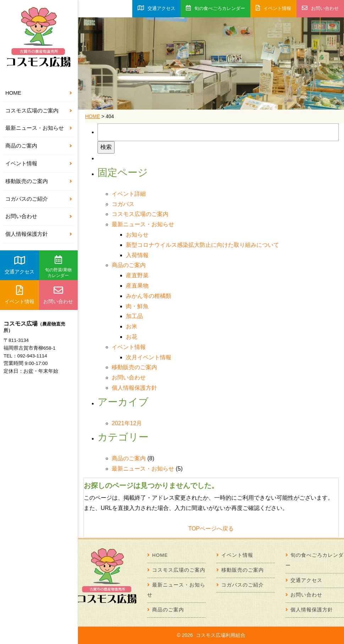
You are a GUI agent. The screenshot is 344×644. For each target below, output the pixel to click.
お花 (132, 337)
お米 (132, 326)
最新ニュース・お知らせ (35, 128)
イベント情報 (21, 163)
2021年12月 (127, 423)
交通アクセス (20, 265)
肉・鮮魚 (137, 306)
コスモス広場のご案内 (32, 110)
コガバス (123, 204)
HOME (13, 93)
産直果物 (137, 286)
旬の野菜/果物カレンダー (58, 267)
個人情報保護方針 (27, 234)
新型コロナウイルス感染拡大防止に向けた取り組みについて (202, 245)
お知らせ (137, 235)
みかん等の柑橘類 (149, 296)
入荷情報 (137, 255)
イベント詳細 (129, 194)
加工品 (134, 316)
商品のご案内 (21, 146)
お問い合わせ (21, 216)
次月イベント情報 (149, 357)
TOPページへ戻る (211, 529)
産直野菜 (137, 275)
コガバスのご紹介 (27, 199)
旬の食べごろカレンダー (215, 8)
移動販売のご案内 (27, 181)
